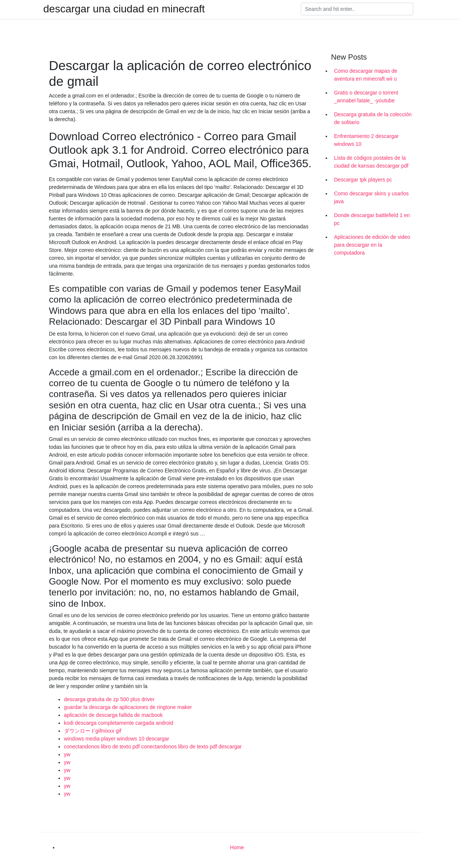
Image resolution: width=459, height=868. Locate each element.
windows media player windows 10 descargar (117, 739)
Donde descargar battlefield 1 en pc (372, 219)
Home (237, 847)
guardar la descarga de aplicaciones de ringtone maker (128, 707)
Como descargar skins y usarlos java (372, 197)
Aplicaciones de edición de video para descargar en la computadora (372, 245)
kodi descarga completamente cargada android (119, 723)
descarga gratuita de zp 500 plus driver (109, 699)
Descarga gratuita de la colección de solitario (373, 118)
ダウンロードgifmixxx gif (93, 731)
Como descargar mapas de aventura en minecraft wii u (366, 75)
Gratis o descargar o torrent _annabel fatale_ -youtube (366, 97)
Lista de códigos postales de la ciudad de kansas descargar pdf (371, 162)
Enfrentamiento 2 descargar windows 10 (367, 140)
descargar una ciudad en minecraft (124, 9)
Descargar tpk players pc (363, 180)
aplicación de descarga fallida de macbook (114, 715)
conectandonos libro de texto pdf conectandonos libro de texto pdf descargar (153, 747)
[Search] (357, 9)
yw (67, 754)
